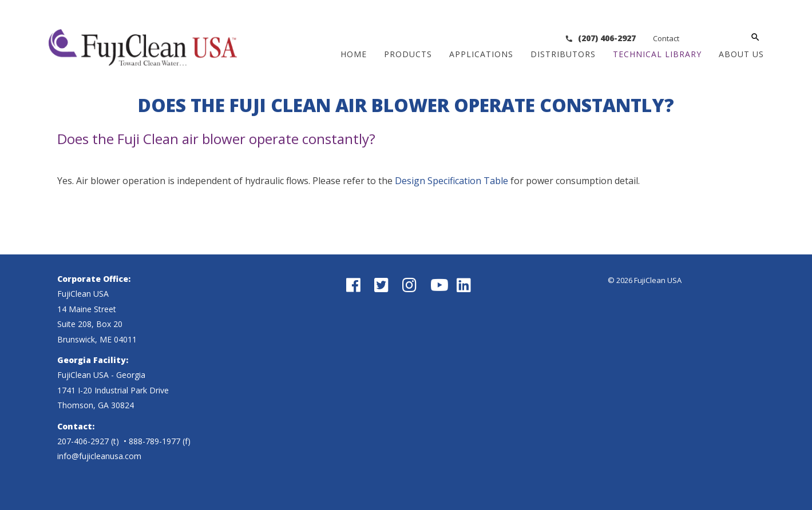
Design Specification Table (451, 181)
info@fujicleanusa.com (99, 456)
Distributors (563, 54)
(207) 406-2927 (668, 38)
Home (354, 54)
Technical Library (657, 54)
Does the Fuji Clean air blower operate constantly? (216, 139)
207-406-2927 (83, 441)
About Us (741, 54)
